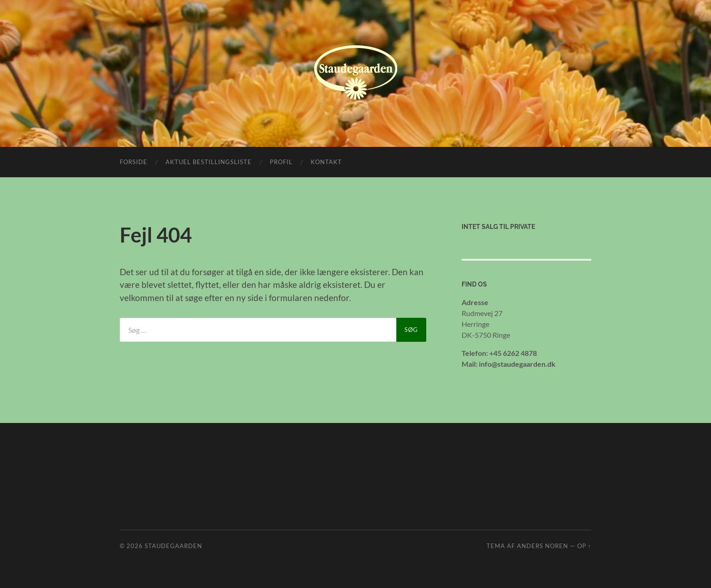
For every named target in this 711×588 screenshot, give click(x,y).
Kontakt (326, 162)
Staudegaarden (173, 546)
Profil (281, 162)
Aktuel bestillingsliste (209, 162)
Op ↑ (584, 546)
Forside (134, 162)
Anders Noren (543, 546)
